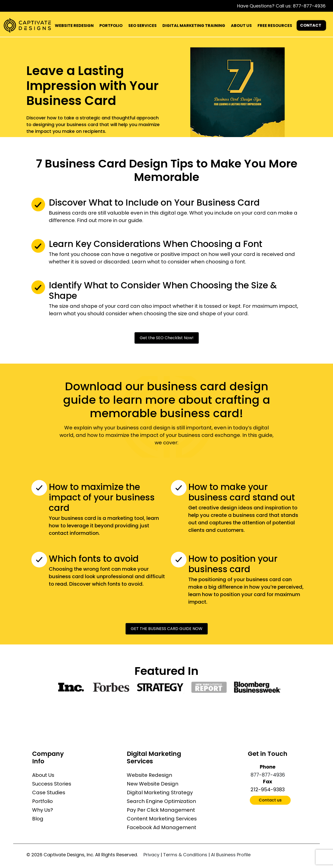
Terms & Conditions (185, 855)
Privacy (151, 855)
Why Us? (43, 810)
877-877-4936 (309, 6)
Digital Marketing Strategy (160, 792)
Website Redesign (149, 775)
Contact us (270, 800)
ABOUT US (241, 26)
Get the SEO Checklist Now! (167, 338)
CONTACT (311, 25)
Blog (38, 819)
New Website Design (153, 784)
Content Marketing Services (162, 819)
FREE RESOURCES (275, 26)
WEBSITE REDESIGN (74, 26)
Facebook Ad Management (162, 827)
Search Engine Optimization (161, 801)
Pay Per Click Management (161, 810)
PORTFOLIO (111, 26)
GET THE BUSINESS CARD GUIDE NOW (167, 629)
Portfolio (42, 801)
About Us (43, 775)
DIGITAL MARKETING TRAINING (194, 26)
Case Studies (49, 792)
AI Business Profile (231, 855)
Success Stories (52, 784)
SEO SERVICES (142, 26)
